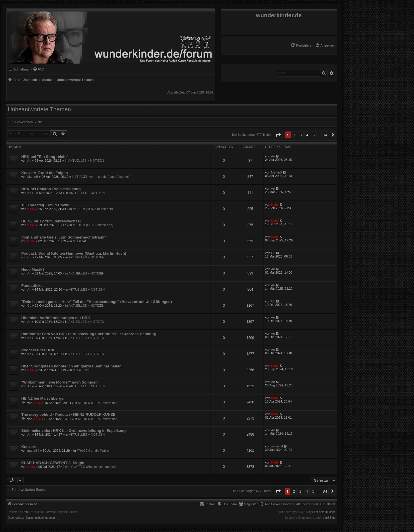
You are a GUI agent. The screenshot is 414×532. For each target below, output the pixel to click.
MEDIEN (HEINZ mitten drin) (93, 209)
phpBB (28, 512)
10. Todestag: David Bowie (45, 205)
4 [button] (307, 135)
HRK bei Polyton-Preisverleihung (51, 189)
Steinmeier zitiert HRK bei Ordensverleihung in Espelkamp (74, 431)
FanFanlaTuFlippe (324, 512)
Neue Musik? (33, 269)
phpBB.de (329, 518)
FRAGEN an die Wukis (93, 451)
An (29, 161)
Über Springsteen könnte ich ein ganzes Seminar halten (71, 366)
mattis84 (33, 451)
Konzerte (29, 447)
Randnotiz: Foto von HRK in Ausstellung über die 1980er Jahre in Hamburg (89, 334)
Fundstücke (32, 286)
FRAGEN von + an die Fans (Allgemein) (103, 177)
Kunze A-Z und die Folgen (45, 173)
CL (29, 257)
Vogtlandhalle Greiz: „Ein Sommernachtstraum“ (64, 237)
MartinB (33, 177)
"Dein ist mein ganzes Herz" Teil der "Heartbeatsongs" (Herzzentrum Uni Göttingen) (97, 302)
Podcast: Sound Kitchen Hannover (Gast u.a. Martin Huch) (74, 253)
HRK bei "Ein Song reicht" (45, 157)
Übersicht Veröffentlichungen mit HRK (56, 318)
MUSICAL (80, 241)
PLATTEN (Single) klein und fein (94, 467)
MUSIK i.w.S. (82, 370)
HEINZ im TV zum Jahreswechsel (51, 221)
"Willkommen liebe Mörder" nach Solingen (60, 382)
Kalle (31, 209)
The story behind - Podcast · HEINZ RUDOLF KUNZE (68, 414)
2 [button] (294, 135)
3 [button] (301, 135)
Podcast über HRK (38, 350)
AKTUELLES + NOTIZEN (86, 161)
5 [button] (314, 135)
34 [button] (325, 135)
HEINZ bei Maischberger (43, 398)
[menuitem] (325, 45)
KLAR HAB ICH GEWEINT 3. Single (53, 463)
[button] (278, 135)
